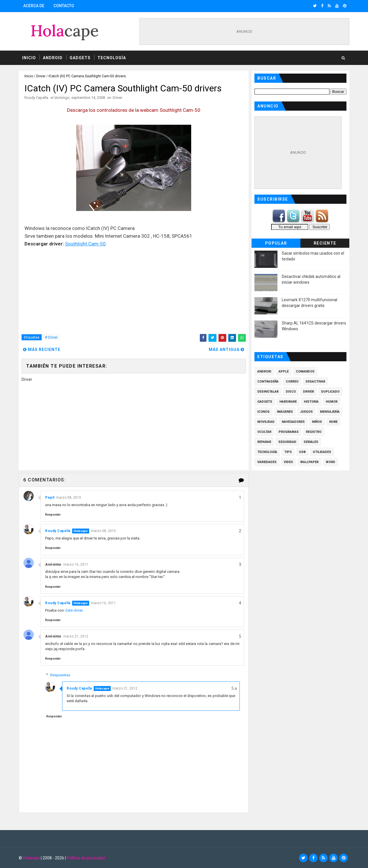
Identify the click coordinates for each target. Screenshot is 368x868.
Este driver (74, 610)
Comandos (305, 371)
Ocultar (264, 432)
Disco (291, 392)
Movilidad (266, 422)
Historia (311, 402)
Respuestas (60, 675)
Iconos (263, 412)
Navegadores (293, 422)
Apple (284, 371)
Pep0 (50, 498)
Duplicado (330, 392)
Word (330, 462)
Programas (289, 432)
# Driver (51, 337)
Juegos (306, 412)
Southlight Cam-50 (85, 244)
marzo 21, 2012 (76, 636)
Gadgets (80, 58)
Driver (41, 76)
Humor (332, 402)
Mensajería (330, 412)
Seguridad (287, 442)
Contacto (64, 6)
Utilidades (322, 452)
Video (288, 462)
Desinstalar (268, 392)
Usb (302, 452)
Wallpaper (309, 462)
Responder (53, 515)
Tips (288, 452)
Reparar (264, 442)
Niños (317, 422)
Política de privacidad (86, 858)
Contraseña (268, 382)
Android (53, 58)
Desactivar (315, 382)
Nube (333, 422)
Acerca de (34, 6)
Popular (276, 243)
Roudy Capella (58, 531)
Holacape (31, 858)
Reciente (325, 243)
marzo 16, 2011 (76, 564)
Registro (314, 432)
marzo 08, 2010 (69, 498)
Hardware (288, 402)
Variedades (267, 462)
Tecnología (112, 58)
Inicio (29, 58)
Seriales (311, 442)
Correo (292, 382)
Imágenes (285, 412)
